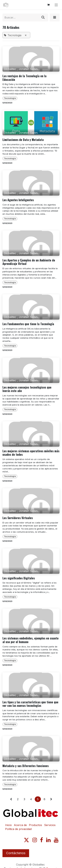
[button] (55, 17)
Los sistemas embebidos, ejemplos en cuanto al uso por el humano (31, 640)
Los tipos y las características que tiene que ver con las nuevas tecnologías (30, 704)
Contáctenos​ (16, 853)
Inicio (8, 825)
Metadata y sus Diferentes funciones (26, 766)
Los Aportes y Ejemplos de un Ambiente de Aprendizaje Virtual (29, 262)
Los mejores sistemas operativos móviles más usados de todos (31, 453)
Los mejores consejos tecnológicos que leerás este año (27, 389)
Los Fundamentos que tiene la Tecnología (28, 324)
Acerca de (20, 825)
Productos (35, 825)
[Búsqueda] (43, 17)
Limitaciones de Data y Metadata (23, 140)
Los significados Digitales (19, 578)
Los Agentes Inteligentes (18, 200)
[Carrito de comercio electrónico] (48, 5)
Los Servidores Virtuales (18, 518)
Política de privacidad (18, 829)
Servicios (50, 825)
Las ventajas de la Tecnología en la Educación (24, 78)
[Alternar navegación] (56, 5)
